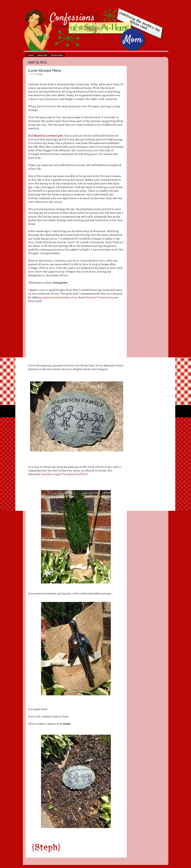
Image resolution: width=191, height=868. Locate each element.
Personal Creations (98, 297)
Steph (40, 74)
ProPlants (82, 474)
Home (31, 55)
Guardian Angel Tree (54, 474)
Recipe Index (57, 55)
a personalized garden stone (60, 297)
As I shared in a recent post (45, 136)
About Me (42, 55)
